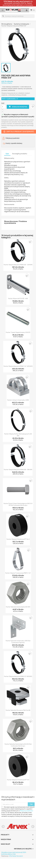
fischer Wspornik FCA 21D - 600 (18, 298)
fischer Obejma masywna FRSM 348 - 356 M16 (18, 470)
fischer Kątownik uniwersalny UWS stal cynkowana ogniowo (18, 642)
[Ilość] (4, 107)
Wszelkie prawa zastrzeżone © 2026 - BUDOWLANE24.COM (14, 853)
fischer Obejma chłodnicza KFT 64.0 (18, 539)
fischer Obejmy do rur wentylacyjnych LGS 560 (18, 435)
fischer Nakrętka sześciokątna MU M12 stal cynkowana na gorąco (18, 745)
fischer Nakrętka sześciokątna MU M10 (18, 607)
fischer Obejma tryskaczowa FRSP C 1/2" (18, 573)
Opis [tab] (7, 154)
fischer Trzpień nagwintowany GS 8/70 (18, 332)
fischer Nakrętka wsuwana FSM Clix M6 (18, 710)
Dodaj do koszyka (18, 107)
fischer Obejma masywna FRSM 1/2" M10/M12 (18, 676)
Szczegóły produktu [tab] (20, 154)
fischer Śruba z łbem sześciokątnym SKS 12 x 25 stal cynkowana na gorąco (18, 504)
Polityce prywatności (26, 811)
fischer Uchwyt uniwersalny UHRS (18, 400)
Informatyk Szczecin (16, 856)
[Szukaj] (18, 16)
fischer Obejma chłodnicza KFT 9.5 (18, 780)
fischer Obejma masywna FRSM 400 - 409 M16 (18, 265)
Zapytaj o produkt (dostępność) (19, 132)
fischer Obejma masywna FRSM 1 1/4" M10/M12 (18, 366)
